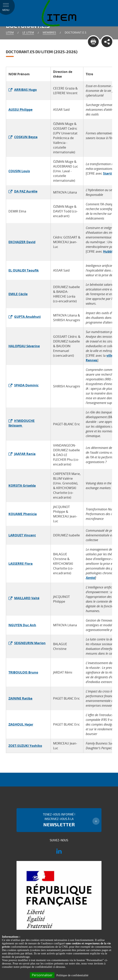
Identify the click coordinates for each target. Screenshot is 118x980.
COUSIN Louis (19, 171)
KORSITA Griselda (22, 486)
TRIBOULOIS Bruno (23, 672)
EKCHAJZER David (22, 242)
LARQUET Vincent (22, 535)
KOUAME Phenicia (23, 514)
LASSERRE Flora (21, 564)
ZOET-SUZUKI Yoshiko (25, 746)
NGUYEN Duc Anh (22, 625)
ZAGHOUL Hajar (21, 724)
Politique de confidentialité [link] (72, 975)
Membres (49, 32)
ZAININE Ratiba (20, 698)
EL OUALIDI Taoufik (24, 270)
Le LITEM (28, 32)
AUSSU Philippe (20, 110)
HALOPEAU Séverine (24, 346)
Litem (10, 32)
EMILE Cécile (18, 294)
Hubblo (109, 251)
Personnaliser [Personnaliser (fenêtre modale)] (42, 975)
